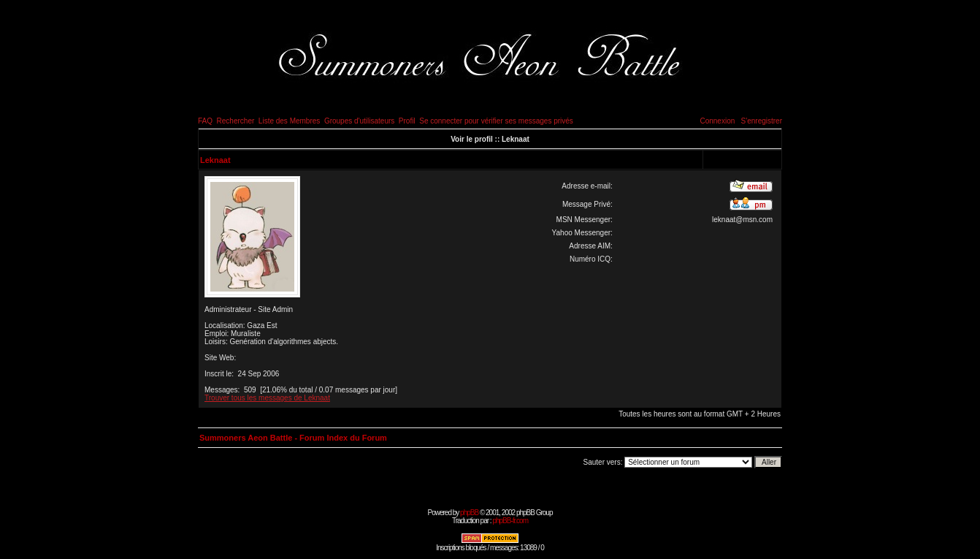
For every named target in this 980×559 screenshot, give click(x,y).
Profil (407, 121)
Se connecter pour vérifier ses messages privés (496, 121)
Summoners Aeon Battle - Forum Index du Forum (293, 438)
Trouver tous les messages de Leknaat (267, 398)
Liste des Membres (289, 121)
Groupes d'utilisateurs (359, 121)
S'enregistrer (762, 121)
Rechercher (236, 121)
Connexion (717, 121)
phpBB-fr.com (510, 521)
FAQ (205, 121)
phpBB (469, 513)
